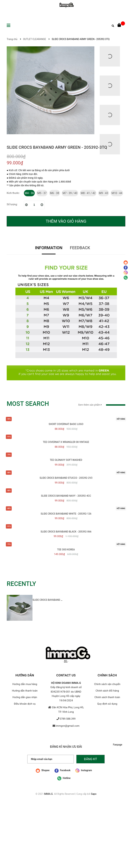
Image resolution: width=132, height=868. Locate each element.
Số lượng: (12, 204)
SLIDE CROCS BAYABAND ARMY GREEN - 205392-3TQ (62, 600)
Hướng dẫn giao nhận (25, 697)
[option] (35, 609)
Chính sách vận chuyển (107, 684)
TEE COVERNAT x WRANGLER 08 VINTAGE (66, 442)
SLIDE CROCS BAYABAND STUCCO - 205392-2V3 (66, 478)
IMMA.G (48, 794)
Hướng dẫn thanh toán (25, 691)
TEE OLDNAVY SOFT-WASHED (66, 460)
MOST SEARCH (28, 404)
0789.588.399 (68, 719)
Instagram (84, 771)
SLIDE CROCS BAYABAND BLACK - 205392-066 (66, 532)
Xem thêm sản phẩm (102, 405)
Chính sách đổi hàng (107, 691)
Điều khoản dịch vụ (25, 704)
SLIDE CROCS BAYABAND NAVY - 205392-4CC (66, 496)
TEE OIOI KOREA (66, 550)
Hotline (64, 778)
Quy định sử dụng (107, 704)
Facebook (62, 771)
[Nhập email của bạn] (51, 759)
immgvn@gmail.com (68, 726)
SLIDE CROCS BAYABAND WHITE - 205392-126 (66, 514)
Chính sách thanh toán (107, 697)
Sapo (94, 794)
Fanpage (118, 745)
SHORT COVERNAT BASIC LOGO (66, 424)
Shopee (43, 771)
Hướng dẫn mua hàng (25, 684)
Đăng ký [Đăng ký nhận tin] (90, 759)
